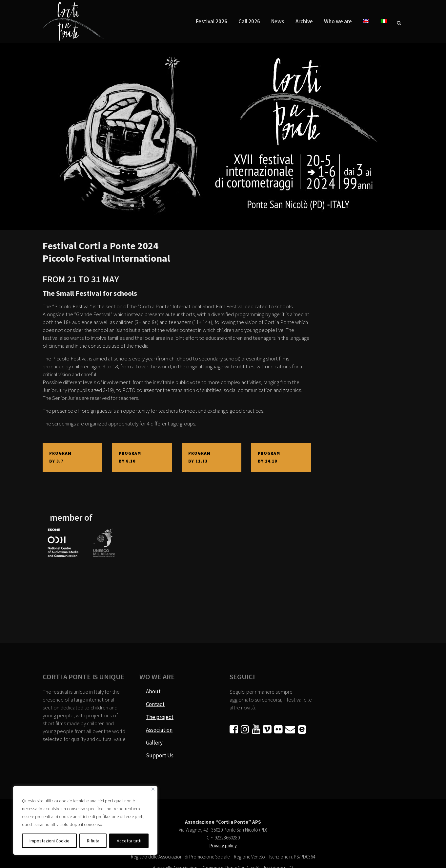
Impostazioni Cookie (50, 841)
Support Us (160, 755)
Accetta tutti (129, 841)
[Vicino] (153, 789)
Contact (155, 704)
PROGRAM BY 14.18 (270, 457)
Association (159, 730)
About (153, 691)
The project (160, 717)
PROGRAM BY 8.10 (131, 457)
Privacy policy (223, 846)
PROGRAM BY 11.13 (200, 457)
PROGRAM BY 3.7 (61, 457)
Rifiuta (93, 841)
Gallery (154, 743)
